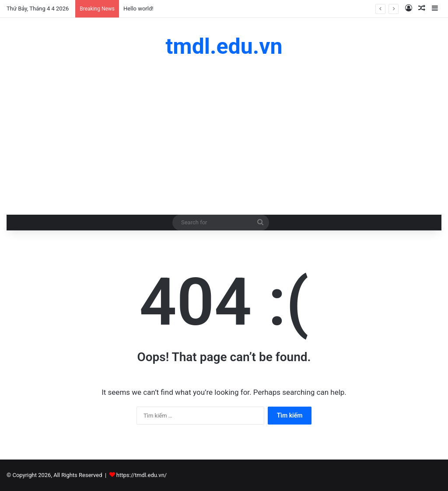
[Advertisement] (224, 136)
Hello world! (138, 9)
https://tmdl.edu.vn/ (142, 475)
